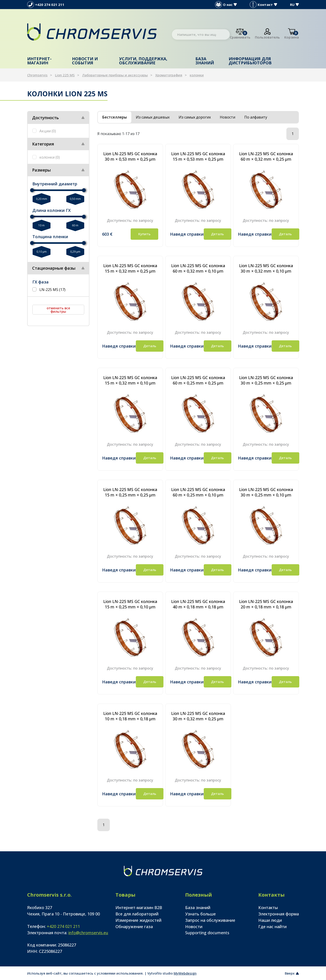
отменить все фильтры (58, 310)
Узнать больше (200, 914)
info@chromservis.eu (88, 933)
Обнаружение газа (134, 927)
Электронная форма (279, 914)
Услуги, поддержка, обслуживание (143, 61)
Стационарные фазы (54, 268)
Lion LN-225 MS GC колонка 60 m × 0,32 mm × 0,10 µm (198, 268)
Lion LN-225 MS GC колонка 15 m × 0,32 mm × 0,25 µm (130, 268)
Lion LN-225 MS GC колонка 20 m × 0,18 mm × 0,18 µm (266, 604)
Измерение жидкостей (138, 920)
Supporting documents (207, 933)
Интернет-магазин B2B (139, 907)
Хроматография (169, 75)
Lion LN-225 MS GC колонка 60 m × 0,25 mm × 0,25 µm (198, 380)
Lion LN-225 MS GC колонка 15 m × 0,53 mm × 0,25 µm (198, 156)
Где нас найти (272, 927)
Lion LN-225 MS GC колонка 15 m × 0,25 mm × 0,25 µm (130, 492)
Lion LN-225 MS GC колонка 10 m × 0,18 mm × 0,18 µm (130, 716)
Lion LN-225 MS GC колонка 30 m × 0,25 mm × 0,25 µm (266, 380)
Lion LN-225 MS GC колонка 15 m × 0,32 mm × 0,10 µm (130, 380)
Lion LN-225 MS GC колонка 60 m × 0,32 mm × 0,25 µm (266, 156)
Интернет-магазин (39, 61)
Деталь (217, 234)
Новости (194, 927)
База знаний (205, 61)
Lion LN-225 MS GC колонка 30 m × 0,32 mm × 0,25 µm (198, 716)
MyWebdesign (185, 973)
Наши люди (270, 920)
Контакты (268, 907)
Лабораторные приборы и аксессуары (115, 75)
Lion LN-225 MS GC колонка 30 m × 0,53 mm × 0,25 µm (130, 156)
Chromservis (37, 75)
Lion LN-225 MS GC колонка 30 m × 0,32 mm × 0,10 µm (266, 268)
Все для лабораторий (137, 914)
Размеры (41, 170)
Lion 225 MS (65, 75)
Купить (144, 234)
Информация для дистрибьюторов (250, 61)
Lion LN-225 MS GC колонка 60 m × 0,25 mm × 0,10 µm (198, 492)
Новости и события (85, 61)
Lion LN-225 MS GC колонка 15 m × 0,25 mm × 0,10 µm (130, 604)
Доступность (46, 118)
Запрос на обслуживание (210, 920)
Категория (43, 144)
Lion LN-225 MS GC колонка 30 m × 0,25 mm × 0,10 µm (266, 492)
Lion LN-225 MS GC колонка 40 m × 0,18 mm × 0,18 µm (198, 604)
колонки (197, 75)
